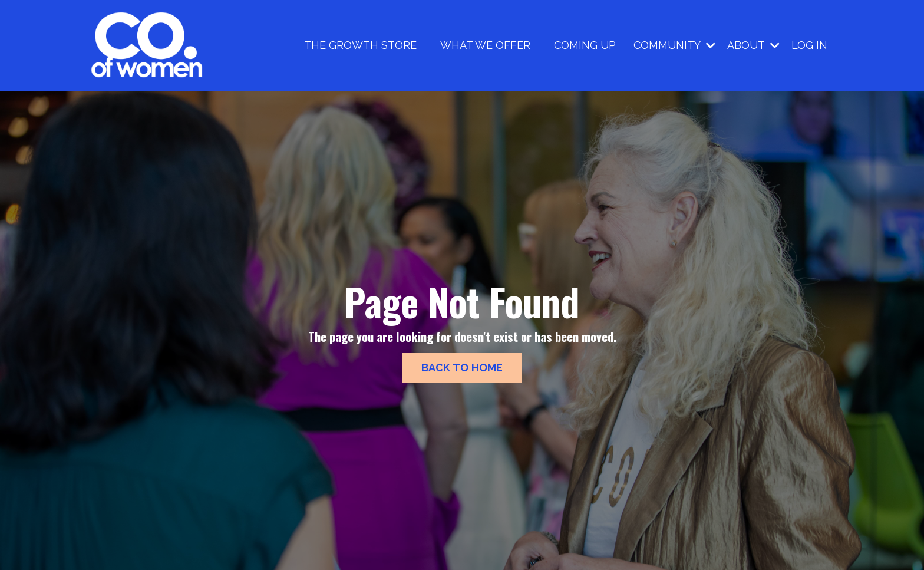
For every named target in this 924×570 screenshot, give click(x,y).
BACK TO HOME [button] (462, 368)
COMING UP (585, 45)
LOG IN (809, 45)
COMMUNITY (674, 45)
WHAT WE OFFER (485, 45)
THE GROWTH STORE (360, 45)
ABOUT (753, 45)
